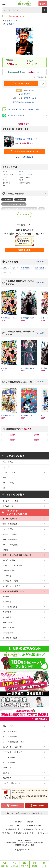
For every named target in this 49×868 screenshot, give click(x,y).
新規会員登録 (38, 805)
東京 (42, 209)
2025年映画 (20, 199)
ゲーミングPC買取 (10, 607)
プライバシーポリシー (32, 825)
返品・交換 (39, 268)
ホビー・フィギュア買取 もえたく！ (17, 555)
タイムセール (8, 506)
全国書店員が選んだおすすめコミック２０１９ (19, 209)
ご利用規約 (5, 833)
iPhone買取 (7, 622)
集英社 (21, 171)
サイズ (6, 273)
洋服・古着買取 (9, 628)
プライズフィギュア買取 (12, 565)
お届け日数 (25, 268)
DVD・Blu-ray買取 (10, 545)
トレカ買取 (7, 576)
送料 (14, 268)
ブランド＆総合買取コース (13, 591)
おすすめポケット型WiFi (12, 752)
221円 (37, 440)
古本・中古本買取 (10, 524)
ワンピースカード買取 (11, 586)
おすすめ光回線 (9, 762)
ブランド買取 (8, 633)
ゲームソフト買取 (10, 534)
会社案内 (19, 822)
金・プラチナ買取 (10, 638)
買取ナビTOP (8, 726)
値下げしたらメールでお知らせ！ (24, 102)
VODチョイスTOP (10, 731)
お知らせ (6, 773)
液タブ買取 (7, 612)
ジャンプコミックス (25, 174)
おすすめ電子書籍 (10, 736)
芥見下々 (11, 24)
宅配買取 (14, 805)
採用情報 (30, 822)
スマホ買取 (7, 617)
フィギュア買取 (9, 560)
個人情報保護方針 (13, 829)
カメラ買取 (7, 602)
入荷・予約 (25, 866)
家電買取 (6, 596)
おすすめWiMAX (9, 757)
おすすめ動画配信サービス (13, 742)
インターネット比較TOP (12, 747)
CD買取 (6, 550)
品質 (5, 268)
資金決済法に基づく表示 (24, 833)
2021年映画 (7, 199)
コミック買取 (8, 529)
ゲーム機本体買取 (10, 539)
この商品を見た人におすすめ (26, 382)
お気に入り (15, 866)
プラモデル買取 (9, 571)
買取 (44, 4)
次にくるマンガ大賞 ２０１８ (14, 204)
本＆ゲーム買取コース (11, 519)
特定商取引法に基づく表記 (24, 845)
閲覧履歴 (34, 866)
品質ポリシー (14, 825)
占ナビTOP (7, 768)
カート (44, 866)
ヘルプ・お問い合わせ (11, 783)
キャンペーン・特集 (11, 501)
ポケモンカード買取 (11, 581)
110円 (13, 435)
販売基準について (30, 98)
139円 (37, 435)
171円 (13, 440)
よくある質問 (26, 262)
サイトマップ (43, 833)
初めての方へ (8, 778)
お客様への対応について (34, 829)
